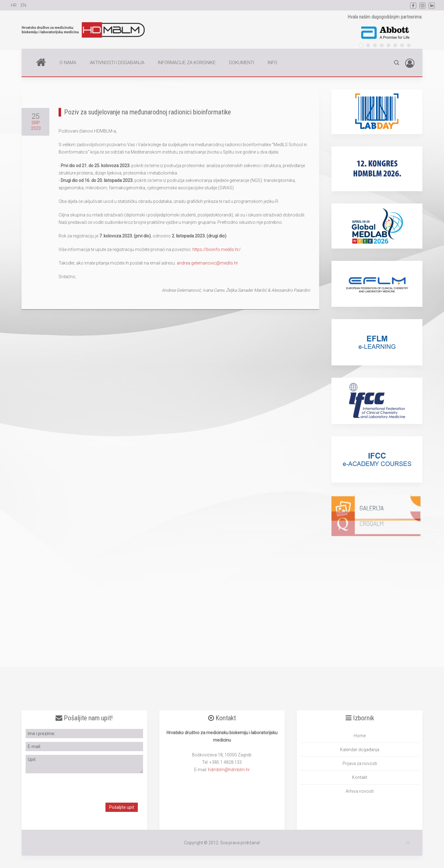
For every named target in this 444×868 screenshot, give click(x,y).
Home (41, 62)
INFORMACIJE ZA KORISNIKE (187, 63)
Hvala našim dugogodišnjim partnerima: (385, 17)
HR (14, 5)
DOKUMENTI (242, 63)
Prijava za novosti (360, 763)
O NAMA (68, 63)
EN (23, 5)
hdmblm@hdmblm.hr (229, 770)
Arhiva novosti (360, 791)
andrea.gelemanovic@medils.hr (207, 263)
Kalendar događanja (360, 750)
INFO (272, 63)
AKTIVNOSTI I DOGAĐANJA (117, 63)
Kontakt (360, 777)
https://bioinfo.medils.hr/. (217, 249)
